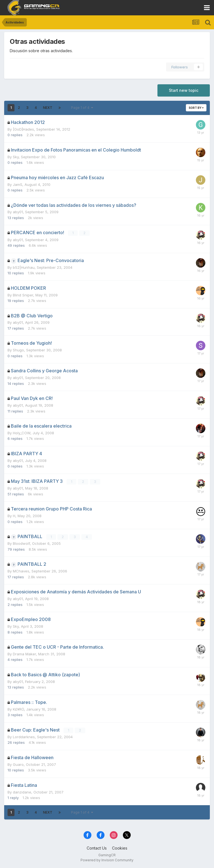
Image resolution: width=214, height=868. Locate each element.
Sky (16, 157)
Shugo (18, 350)
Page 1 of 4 (82, 108)
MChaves (21, 571)
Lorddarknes (24, 737)
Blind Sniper (23, 295)
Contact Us (97, 848)
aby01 (18, 212)
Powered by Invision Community (107, 860)
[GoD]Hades (23, 129)
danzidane (22, 792)
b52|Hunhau (24, 267)
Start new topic (184, 90)
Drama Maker (24, 654)
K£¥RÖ (18, 709)
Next (48, 108)
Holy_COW (22, 433)
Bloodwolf (21, 543)
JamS (18, 184)
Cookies (120, 848)
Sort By (196, 108)
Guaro (18, 764)
